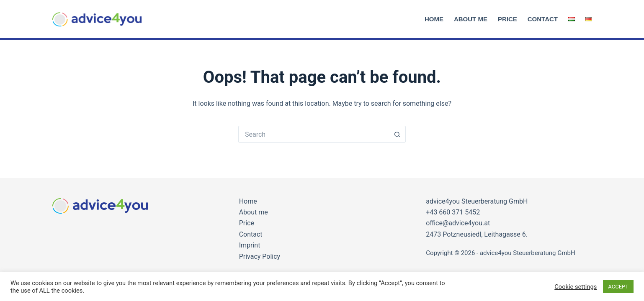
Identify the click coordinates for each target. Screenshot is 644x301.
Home (434, 19)
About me (471, 19)
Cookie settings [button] (576, 287)
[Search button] (397, 134)
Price (507, 19)
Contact (543, 19)
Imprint (250, 245)
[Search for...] (314, 134)
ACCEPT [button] (618, 287)
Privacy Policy (260, 256)
